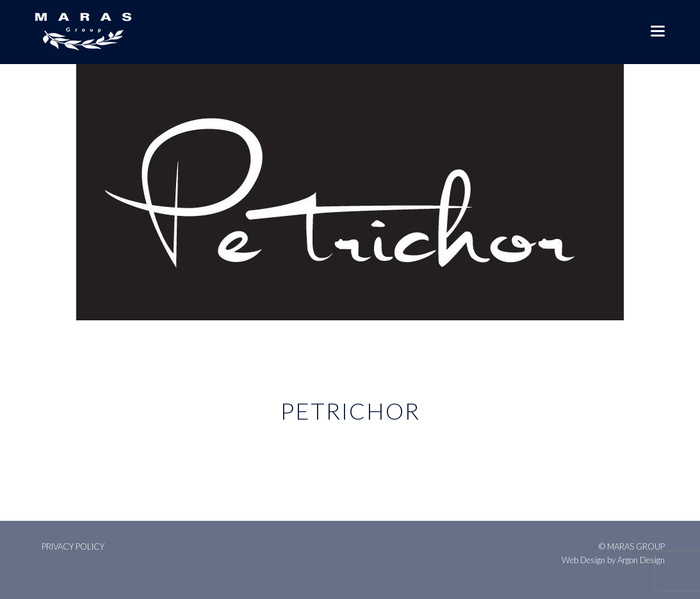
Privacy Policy (73, 546)
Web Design (583, 560)
